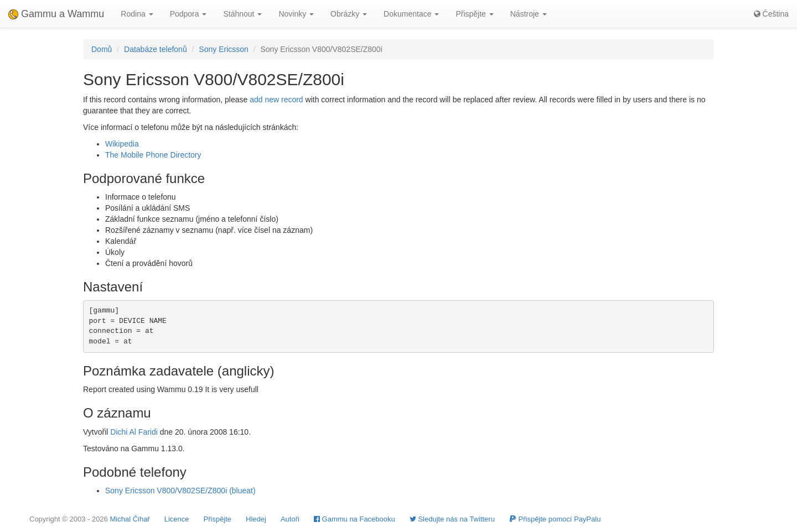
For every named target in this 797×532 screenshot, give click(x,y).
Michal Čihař (130, 519)
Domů (102, 49)
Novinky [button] (296, 14)
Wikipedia (122, 144)
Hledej (256, 519)
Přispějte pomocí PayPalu (555, 519)
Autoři (290, 519)
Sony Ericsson (223, 49)
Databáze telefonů (156, 49)
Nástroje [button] (529, 14)
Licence (177, 519)
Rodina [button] (137, 14)
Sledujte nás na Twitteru (452, 519)
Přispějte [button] (474, 14)
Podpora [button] (188, 14)
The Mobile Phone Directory (153, 155)
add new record (276, 100)
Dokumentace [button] (411, 14)
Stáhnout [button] (242, 14)
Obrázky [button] (349, 14)
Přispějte (218, 519)
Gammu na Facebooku (354, 519)
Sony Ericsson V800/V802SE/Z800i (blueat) (180, 491)
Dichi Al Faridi (134, 432)
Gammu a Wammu (56, 14)
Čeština (771, 14)
